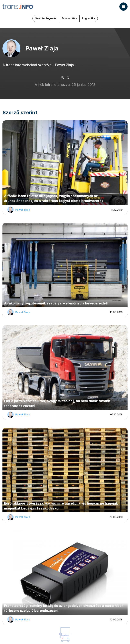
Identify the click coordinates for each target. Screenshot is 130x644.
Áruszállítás (69, 18)
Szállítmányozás (46, 18)
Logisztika (89, 18)
